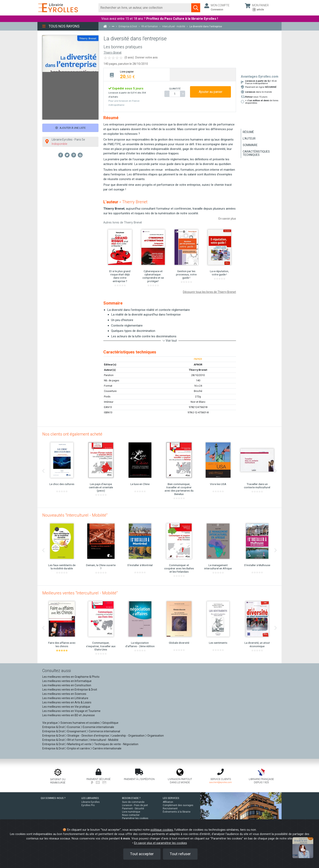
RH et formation (78, 740)
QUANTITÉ (175, 89)
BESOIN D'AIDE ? (131, 798)
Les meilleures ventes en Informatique (67, 681)
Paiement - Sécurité (133, 809)
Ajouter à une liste (70, 128)
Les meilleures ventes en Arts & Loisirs (67, 702)
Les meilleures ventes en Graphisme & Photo (71, 677)
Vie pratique (50, 723)
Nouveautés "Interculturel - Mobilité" (75, 515)
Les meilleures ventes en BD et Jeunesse (69, 715)
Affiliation (168, 802)
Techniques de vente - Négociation (116, 744)
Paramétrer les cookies (135, 818)
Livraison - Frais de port (135, 805)
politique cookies (162, 830)
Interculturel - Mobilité (104, 740)
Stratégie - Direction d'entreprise (88, 736)
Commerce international (104, 731)
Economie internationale (98, 727)
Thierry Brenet (113, 53)
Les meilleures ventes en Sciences (64, 694)
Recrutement (170, 809)
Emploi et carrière (79, 748)
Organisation (156, 736)
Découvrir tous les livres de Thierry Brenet (209, 292)
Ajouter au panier (211, 92)
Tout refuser (180, 854)
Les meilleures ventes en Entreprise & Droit (70, 690)
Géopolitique (110, 723)
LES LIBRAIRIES (90, 798)
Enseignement (77, 731)
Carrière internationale (107, 748)
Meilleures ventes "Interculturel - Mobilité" (80, 593)
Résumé (248, 132)
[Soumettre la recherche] (196, 8)
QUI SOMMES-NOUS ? (53, 798)
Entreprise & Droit (54, 727)
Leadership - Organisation (128, 736)
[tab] (137, 74)
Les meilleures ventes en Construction (67, 685)
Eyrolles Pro (88, 805)
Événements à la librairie (177, 812)
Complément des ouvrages (178, 805)
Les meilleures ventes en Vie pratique (66, 707)
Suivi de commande (133, 802)
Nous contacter (131, 815)
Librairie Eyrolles (91, 802)
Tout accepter (142, 854)
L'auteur (249, 139)
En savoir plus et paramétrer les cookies (161, 843)
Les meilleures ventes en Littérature (65, 698)
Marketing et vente (79, 744)
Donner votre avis (146, 57)
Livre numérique (131, 812)
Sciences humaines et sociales (80, 723)
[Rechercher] (145, 8)
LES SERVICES (171, 798)
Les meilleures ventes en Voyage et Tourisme (71, 711)
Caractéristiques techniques (256, 153)
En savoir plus (227, 219)
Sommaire (250, 145)
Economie (74, 727)
